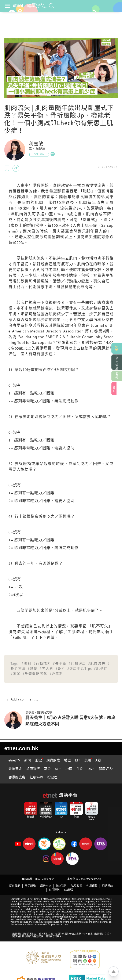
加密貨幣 (33, 769)
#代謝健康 (77, 664)
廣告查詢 (46, 886)
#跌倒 (33, 669)
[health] (36, 6)
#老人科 (47, 669)
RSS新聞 (69, 890)
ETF (78, 761)
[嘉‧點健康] (15, 150)
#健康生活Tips (80, 669)
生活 (80, 769)
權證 (67, 761)
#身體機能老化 (35, 674)
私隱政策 (77, 886)
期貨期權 (53, 761)
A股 (98, 761)
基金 (47, 769)
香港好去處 (17, 778)
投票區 (52, 778)
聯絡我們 (61, 886)
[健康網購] (117, 362)
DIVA (91, 769)
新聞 (28, 761)
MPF (58, 769)
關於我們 (15, 886)
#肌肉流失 (97, 664)
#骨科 (27, 664)
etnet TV (14, 761)
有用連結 (54, 890)
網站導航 (107, 886)
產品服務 (30, 886)
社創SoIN (36, 778)
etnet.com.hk (21, 748)
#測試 (15, 674)
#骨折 (60, 669)
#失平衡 (60, 664)
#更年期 (56, 674)
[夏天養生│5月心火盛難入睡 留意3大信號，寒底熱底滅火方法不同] (15, 720)
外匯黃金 (15, 769)
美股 (88, 761)
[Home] (18, 6)
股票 (39, 761)
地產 (69, 769)
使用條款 (92, 886)
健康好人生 (107, 769)
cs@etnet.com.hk (91, 879)
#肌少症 (101, 669)
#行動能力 (42, 664)
